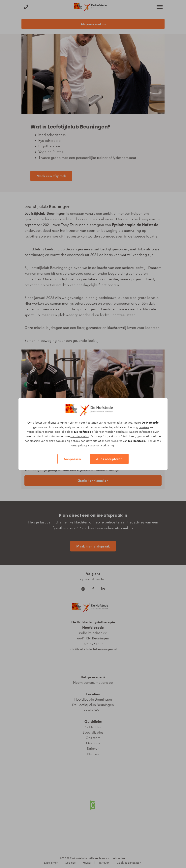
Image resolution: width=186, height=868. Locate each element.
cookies (144, 427)
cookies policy (80, 436)
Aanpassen (72, 459)
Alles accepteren (109, 459)
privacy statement (89, 446)
